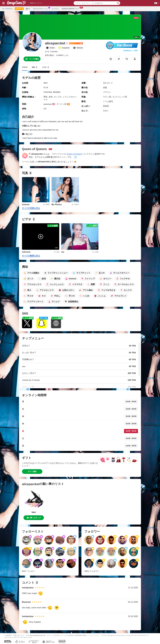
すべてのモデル (7, 9)
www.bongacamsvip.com (37, 635)
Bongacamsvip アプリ (71, 8)
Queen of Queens (74, 154)
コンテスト (55, 9)
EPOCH (71, 635)
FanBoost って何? (131, 51)
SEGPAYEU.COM (80, 635)
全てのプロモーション (41, 8)
